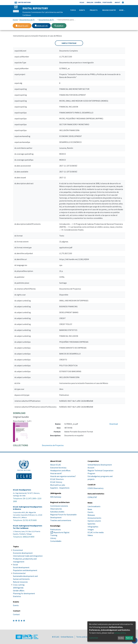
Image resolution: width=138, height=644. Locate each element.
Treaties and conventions (61, 520)
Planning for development (24, 593)
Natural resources (20, 582)
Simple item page (69, 43)
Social (15, 565)
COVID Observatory (96, 488)
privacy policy (120, 633)
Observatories (56, 509)
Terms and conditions (85, 637)
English (90, 2)
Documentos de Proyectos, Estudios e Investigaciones (28, 20)
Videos (90, 535)
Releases (91, 515)
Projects (94, 10)
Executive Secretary (58, 468)
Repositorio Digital (61, 532)
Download (114, 424)
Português (107, 2)
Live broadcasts (94, 506)
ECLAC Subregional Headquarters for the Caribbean (28, 527)
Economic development (23, 553)
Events (82, 10)
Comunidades (56, 541)
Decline (121, 638)
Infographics (93, 527)
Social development (21, 567)
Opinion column (94, 521)
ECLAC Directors (57, 479)
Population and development (25, 570)
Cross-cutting (19, 585)
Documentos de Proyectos (48, 20)
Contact (16, 614)
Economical (18, 550)
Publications (56, 529)
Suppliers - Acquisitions (60, 488)
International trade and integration (28, 556)
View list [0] (41, 26)
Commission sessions (59, 506)
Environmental (19, 573)
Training (54, 535)
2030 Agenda (18, 588)
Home (15, 20)
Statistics (17, 596)
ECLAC (82, 2)
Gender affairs (19, 591)
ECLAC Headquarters (22, 490)
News (90, 509)
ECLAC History (56, 482)
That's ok (129, 638)
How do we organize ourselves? (63, 476)
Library (53, 538)
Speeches (91, 524)
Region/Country (109, 10)
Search (59, 26)
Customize (94, 638)
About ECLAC (56, 465)
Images (91, 529)
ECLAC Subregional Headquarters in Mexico (28, 508)
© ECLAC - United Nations (63, 637)
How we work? (56, 473)
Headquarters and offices (60, 470)
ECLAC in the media (96, 532)
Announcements (94, 518)
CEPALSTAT (92, 497)
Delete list (22, 26)
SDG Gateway (56, 497)
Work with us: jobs (58, 485)
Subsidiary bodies (57, 512)
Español (98, 2)
